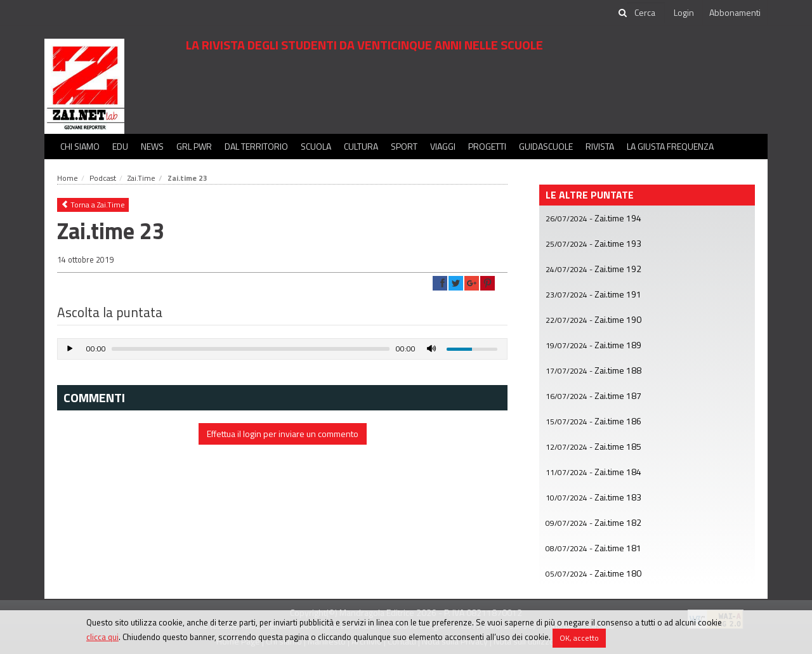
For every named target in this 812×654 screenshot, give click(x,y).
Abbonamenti (735, 12)
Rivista (600, 146)
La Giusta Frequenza (670, 146)
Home (68, 178)
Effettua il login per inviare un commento (283, 434)
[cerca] (646, 13)
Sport (404, 146)
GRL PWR (194, 146)
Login (684, 12)
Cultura (361, 146)
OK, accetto (579, 638)
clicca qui (102, 637)
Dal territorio (256, 146)
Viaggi (443, 146)
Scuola (316, 146)
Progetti (487, 146)
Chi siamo (80, 146)
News (152, 146)
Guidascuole (546, 146)
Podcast (103, 178)
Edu (120, 146)
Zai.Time (141, 178)
